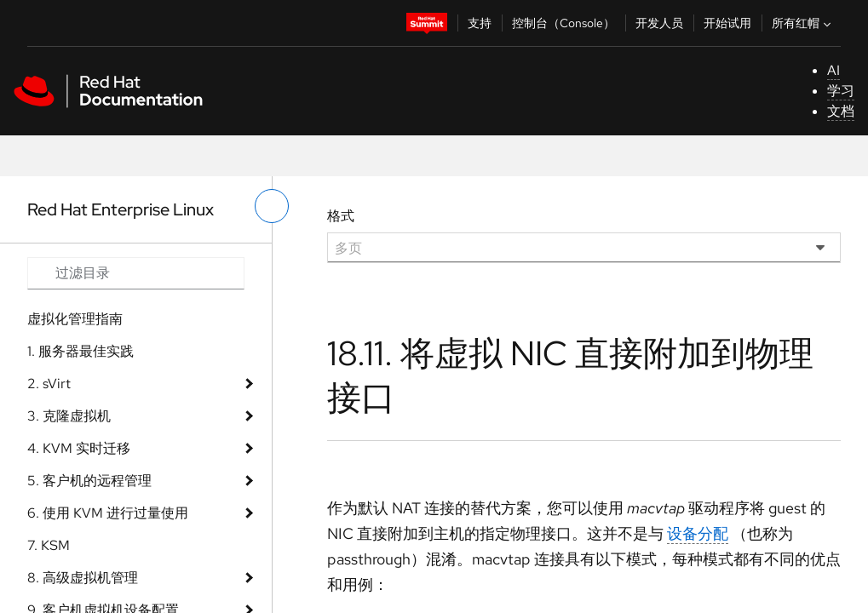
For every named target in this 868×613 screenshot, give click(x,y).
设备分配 (698, 533)
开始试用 (727, 23)
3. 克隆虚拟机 (69, 416)
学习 (841, 91)
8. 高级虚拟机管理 (83, 578)
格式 (341, 216)
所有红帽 (803, 23)
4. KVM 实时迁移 (79, 448)
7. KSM (49, 545)
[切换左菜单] (272, 206)
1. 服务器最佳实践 (80, 351)
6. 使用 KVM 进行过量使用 (108, 513)
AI (834, 70)
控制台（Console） (563, 23)
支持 (480, 23)
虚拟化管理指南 (75, 319)
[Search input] (136, 273)
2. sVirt (49, 384)
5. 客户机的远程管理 (89, 481)
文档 (841, 111)
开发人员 (659, 23)
